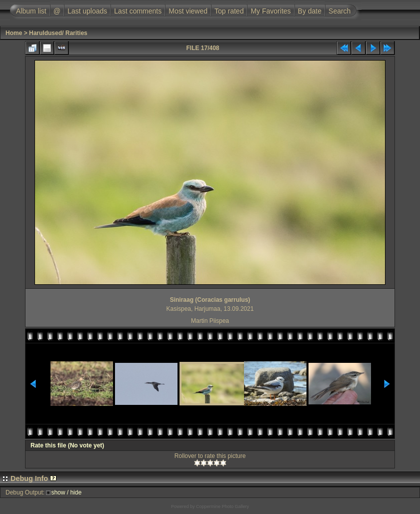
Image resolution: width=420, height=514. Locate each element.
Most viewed (188, 11)
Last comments (138, 11)
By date (310, 11)
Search (339, 11)
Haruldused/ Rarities (58, 33)
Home (14, 33)
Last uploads (87, 11)
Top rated (229, 11)
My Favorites (270, 11)
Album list (31, 11)
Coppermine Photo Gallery (222, 506)
